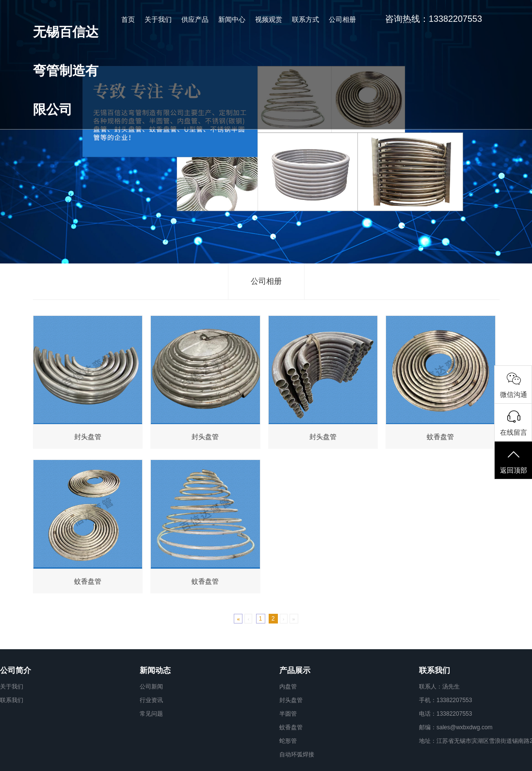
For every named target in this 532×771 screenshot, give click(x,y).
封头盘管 (291, 700)
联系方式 (306, 19)
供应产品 (195, 19)
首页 (128, 19)
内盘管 (288, 687)
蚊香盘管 (291, 727)
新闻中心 (232, 19)
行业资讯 (151, 700)
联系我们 (12, 700)
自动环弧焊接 (297, 755)
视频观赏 (269, 19)
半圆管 (288, 714)
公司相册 (342, 19)
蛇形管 (288, 741)
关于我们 (158, 19)
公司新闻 (151, 687)
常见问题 (151, 714)
